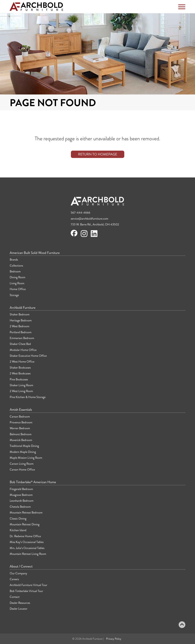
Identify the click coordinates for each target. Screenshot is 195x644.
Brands (14, 260)
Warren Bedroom (20, 428)
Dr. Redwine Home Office (25, 536)
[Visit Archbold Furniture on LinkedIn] (94, 236)
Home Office (18, 289)
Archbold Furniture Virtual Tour (28, 585)
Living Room (17, 283)
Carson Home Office (22, 470)
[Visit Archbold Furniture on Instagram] (84, 236)
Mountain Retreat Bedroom (26, 513)
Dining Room (18, 277)
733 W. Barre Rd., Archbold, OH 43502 (95, 224)
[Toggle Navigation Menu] (182, 7)
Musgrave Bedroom (21, 495)
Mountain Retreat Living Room (28, 554)
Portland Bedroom (21, 332)
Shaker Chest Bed (20, 344)
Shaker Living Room (21, 385)
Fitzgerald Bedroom (21, 489)
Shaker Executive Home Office (28, 356)
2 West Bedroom (20, 326)
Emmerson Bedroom (22, 338)
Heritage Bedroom (21, 320)
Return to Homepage (98, 154)
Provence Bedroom (21, 422)
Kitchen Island (18, 530)
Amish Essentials (21, 410)
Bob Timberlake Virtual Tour (26, 591)
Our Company (18, 573)
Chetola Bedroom (20, 507)
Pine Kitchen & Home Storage (28, 397)
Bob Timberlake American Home (33, 482)
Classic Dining (18, 519)
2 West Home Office (22, 362)
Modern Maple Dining (23, 452)
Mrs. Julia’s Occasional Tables (27, 548)
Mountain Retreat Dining (25, 524)
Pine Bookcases (19, 379)
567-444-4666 (80, 213)
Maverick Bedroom (21, 440)
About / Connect (21, 567)
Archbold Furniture (23, 308)
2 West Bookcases (20, 373)
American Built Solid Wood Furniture (35, 253)
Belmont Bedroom (21, 434)
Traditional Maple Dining (24, 446)
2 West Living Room (21, 391)
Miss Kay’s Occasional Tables (27, 542)
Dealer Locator (19, 609)
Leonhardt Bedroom (22, 501)
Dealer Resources (20, 603)
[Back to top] (182, 625)
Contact (15, 597)
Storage (14, 295)
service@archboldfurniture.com (89, 219)
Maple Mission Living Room (26, 458)
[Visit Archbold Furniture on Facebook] (74, 235)
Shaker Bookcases (20, 368)
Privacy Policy (114, 639)
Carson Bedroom (20, 417)
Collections (16, 266)
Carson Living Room (22, 464)
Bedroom (15, 271)
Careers (14, 579)
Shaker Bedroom (20, 314)
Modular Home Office (23, 350)
